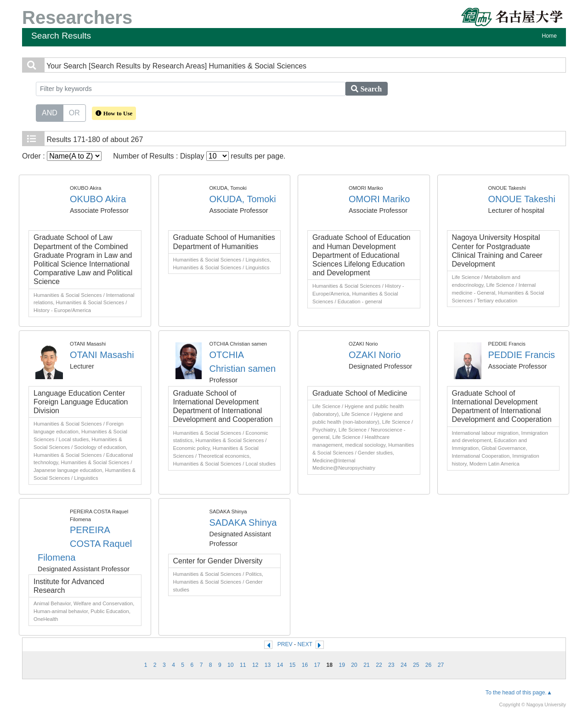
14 (280, 665)
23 (391, 665)
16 (305, 665)
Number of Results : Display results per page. (199, 156)
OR (74, 112)
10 (231, 665)
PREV (285, 644)
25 (416, 665)
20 (354, 665)
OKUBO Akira (98, 199)
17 (317, 665)
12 (255, 665)
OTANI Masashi (102, 355)
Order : (62, 156)
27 (441, 665)
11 (243, 665)
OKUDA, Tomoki (243, 199)
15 (293, 665)
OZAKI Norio (375, 355)
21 (367, 665)
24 (404, 665)
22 (379, 665)
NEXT (305, 644)
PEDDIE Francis (522, 355)
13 (268, 665)
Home (549, 36)
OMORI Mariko (379, 199)
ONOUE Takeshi (522, 199)
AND (50, 112)
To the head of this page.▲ (519, 693)
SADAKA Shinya (243, 523)
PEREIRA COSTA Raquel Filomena (85, 544)
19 (342, 665)
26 (429, 665)
